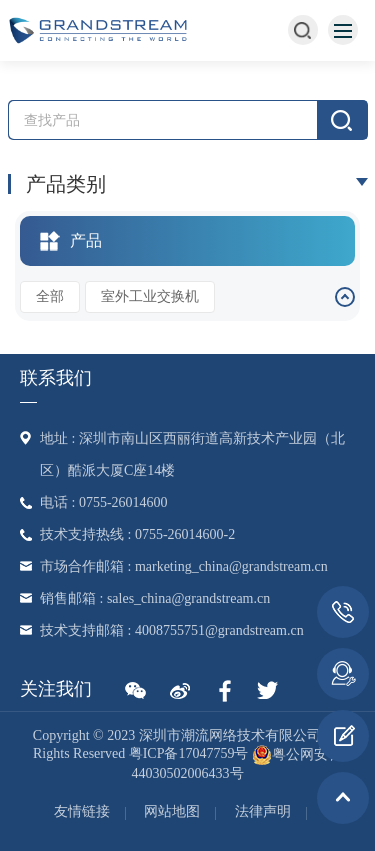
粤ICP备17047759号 (189, 754)
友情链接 (82, 811)
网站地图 (172, 811)
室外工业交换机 (150, 296)
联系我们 (56, 378)
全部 (50, 296)
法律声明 (263, 811)
